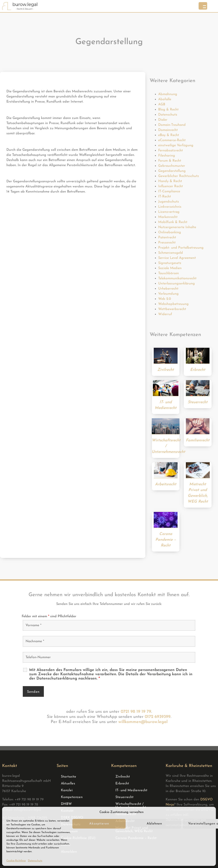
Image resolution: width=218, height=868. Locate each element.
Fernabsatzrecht (171, 151)
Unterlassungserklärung (176, 284)
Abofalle (165, 99)
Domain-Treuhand (172, 125)
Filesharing (167, 156)
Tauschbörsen (169, 273)
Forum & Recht (170, 161)
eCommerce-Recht (172, 140)
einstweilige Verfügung (176, 145)
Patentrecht (167, 238)
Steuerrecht (124, 797)
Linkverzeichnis (170, 207)
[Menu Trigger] (203, 6)
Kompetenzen (72, 797)
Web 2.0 (165, 299)
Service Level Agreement (177, 258)
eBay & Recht (169, 135)
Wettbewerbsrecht (172, 309)
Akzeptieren (99, 824)
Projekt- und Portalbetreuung (181, 248)
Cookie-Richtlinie (16, 861)
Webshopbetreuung (173, 304)
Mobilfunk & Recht (173, 222)
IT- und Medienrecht (131, 790)
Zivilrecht (123, 777)
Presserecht (167, 243)
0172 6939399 (158, 717)
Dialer (163, 120)
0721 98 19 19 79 (136, 712)
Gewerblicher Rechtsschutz (179, 176)
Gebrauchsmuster (172, 166)
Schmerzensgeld (171, 253)
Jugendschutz (169, 202)
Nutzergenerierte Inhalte (177, 227)
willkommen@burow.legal (143, 722)
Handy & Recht (170, 181)
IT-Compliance (169, 191)
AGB (162, 104)
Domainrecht (168, 130)
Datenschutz (35, 861)
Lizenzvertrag (169, 212)
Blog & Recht (168, 110)
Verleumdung (168, 294)
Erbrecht (122, 784)
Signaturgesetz (170, 263)
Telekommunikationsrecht (177, 278)
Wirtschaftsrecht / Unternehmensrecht (131, 806)
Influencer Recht (171, 186)
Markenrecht (168, 217)
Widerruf (165, 314)
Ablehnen (154, 824)
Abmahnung (168, 94)
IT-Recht (165, 197)
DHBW (66, 804)
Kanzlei (67, 790)
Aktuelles (68, 784)
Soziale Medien (170, 268)
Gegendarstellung (172, 171)
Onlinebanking (170, 232)
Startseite (69, 777)
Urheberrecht (168, 289)
